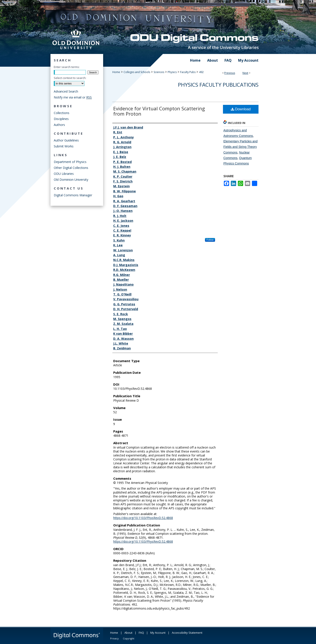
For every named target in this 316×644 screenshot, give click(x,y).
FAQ (141, 633)
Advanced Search (66, 91)
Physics (172, 72)
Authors (59, 125)
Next (245, 73)
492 (201, 72)
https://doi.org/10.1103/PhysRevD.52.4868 (143, 518)
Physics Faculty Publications (218, 85)
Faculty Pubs (188, 72)
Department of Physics (70, 162)
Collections (62, 113)
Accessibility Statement (187, 633)
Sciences (159, 72)
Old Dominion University (71, 180)
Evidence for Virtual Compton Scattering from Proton (159, 111)
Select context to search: (70, 78)
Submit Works (64, 146)
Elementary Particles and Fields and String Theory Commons (241, 147)
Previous (230, 73)
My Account (158, 633)
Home (116, 72)
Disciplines (61, 119)
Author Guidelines (66, 140)
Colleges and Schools (137, 72)
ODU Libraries (64, 174)
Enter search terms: (67, 67)
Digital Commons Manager (73, 195)
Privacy (114, 638)
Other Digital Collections (71, 168)
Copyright (129, 638)
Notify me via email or (73, 97)
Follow (210, 240)
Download (241, 109)
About (128, 633)
